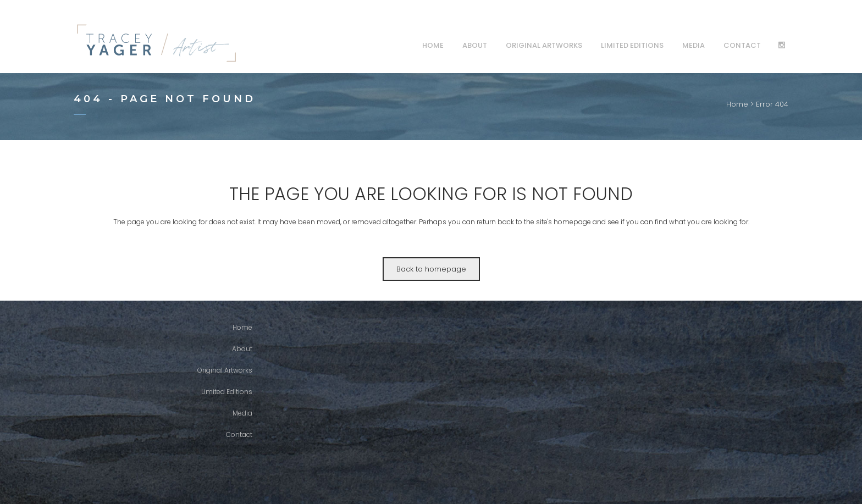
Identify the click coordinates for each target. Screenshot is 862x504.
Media (242, 413)
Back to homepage (431, 269)
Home (737, 104)
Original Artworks (225, 370)
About (242, 349)
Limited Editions (227, 392)
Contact (239, 434)
